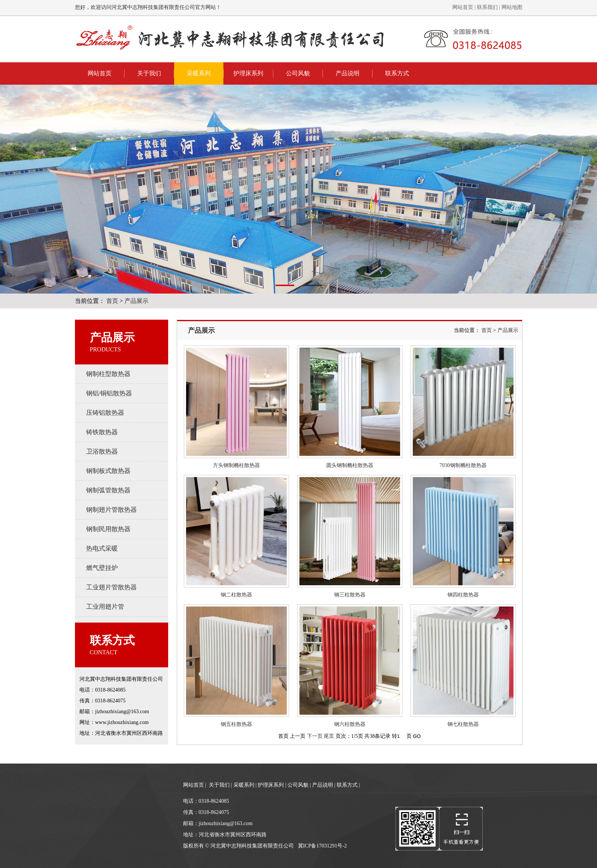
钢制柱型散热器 (108, 374)
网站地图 (512, 7)
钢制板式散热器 (108, 471)
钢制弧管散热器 (108, 490)
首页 (112, 301)
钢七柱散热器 (463, 724)
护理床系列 (248, 73)
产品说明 (348, 73)
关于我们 (149, 73)
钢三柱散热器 (350, 595)
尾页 (329, 736)
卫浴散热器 (102, 452)
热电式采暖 (102, 549)
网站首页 (463, 7)
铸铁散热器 (102, 432)
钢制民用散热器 (108, 529)
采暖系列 (199, 73)
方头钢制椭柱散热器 (236, 465)
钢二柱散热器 (236, 595)
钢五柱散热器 (236, 724)
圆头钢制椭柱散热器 (350, 465)
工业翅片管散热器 (111, 587)
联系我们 (487, 7)
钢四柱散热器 (463, 595)
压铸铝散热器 (105, 413)
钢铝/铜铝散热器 (109, 393)
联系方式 (397, 73)
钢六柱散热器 (350, 724)
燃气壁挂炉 (102, 568)
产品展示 (136, 301)
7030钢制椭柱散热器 (463, 465)
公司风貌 (298, 73)
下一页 (315, 736)
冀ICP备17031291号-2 (322, 846)
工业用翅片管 (105, 607)
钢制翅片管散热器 (111, 510)
